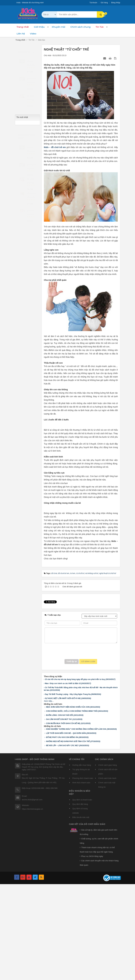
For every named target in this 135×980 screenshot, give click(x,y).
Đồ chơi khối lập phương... (31, 182)
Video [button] (33, 34)
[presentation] (81, 748)
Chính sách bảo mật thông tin (107, 882)
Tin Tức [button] (100, 27)
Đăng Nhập (116, 3)
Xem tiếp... (49, 798)
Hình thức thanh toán (81, 879)
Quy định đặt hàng (80, 901)
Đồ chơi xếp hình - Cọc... (31, 213)
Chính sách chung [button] (80, 27)
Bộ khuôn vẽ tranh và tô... (31, 196)
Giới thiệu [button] (39, 27)
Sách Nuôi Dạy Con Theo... (32, 167)
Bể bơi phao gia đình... (31, 150)
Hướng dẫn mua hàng (82, 862)
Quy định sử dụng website (80, 907)
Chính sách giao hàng (108, 862)
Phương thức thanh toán (83, 875)
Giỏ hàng (104, 3)
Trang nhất (23, 27)
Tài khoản (93, 3)
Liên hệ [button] (21, 34)
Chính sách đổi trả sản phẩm (108, 868)
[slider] (32, 65)
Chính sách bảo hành (107, 875)
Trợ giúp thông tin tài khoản (81, 868)
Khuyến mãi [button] (59, 27)
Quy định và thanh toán (82, 896)
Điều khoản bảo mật (81, 914)
